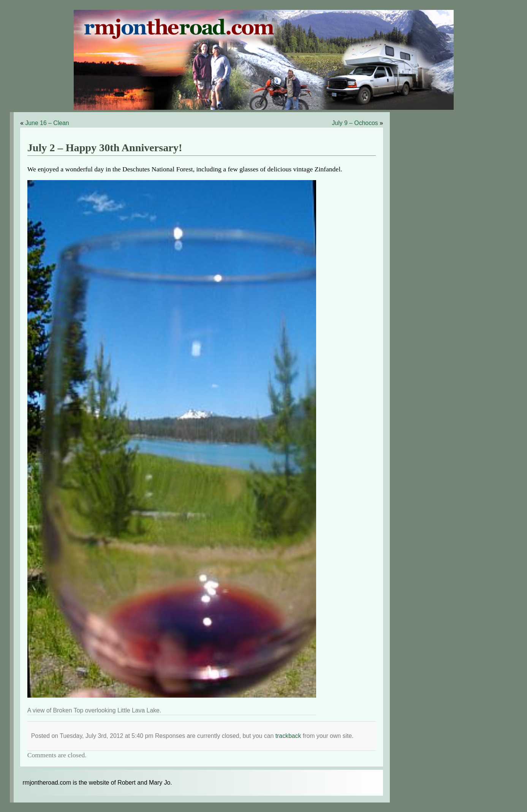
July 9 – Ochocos (355, 123)
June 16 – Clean (47, 123)
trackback (288, 736)
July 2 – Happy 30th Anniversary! (105, 148)
